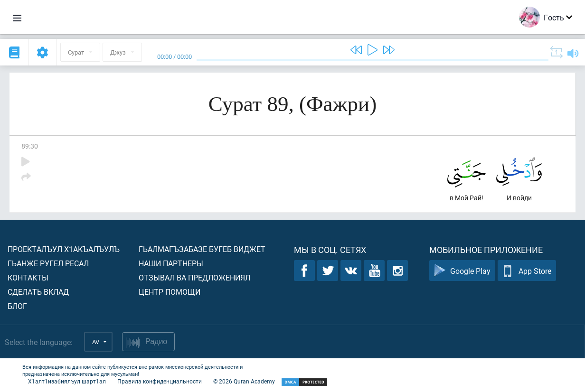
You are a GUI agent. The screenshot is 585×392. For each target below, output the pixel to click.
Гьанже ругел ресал (48, 263)
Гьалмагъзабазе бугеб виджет (202, 249)
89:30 (30, 146)
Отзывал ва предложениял (194, 277)
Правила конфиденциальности (160, 381)
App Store (527, 271)
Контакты (28, 277)
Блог (17, 306)
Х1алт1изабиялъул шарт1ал (67, 381)
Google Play (462, 271)
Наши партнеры (171, 263)
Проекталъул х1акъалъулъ (64, 249)
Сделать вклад (38, 292)
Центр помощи (170, 292)
